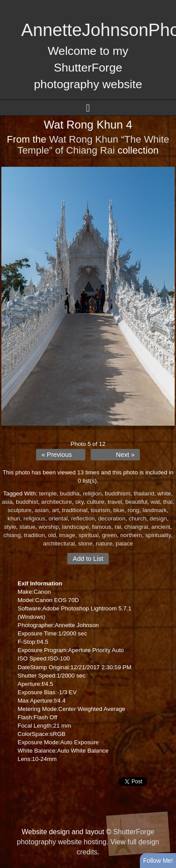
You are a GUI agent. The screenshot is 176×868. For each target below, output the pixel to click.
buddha (70, 493)
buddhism (118, 493)
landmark (155, 510)
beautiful (136, 502)
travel (115, 502)
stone (86, 543)
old (52, 535)
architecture (57, 502)
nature (104, 543)
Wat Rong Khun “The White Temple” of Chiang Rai (93, 145)
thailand (144, 493)
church (138, 518)
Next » (125, 455)
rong (134, 510)
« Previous (57, 455)
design (158, 518)
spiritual (88, 535)
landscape (75, 527)
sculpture (19, 510)
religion (92, 493)
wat (155, 502)
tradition (35, 535)
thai (168, 502)
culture (95, 502)
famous (102, 527)
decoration (112, 518)
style (10, 527)
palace (124, 543)
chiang (12, 535)
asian (42, 510)
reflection (83, 518)
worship (49, 527)
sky (79, 502)
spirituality (158, 535)
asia (7, 502)
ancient (161, 527)
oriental (58, 518)
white (164, 493)
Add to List (88, 559)
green (110, 535)
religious (34, 518)
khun (14, 518)
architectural (59, 543)
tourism (100, 510)
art (55, 510)
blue (119, 510)
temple (48, 493)
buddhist (27, 502)
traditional (75, 510)
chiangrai (136, 527)
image (67, 535)
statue (27, 527)
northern (131, 535)
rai (118, 527)
